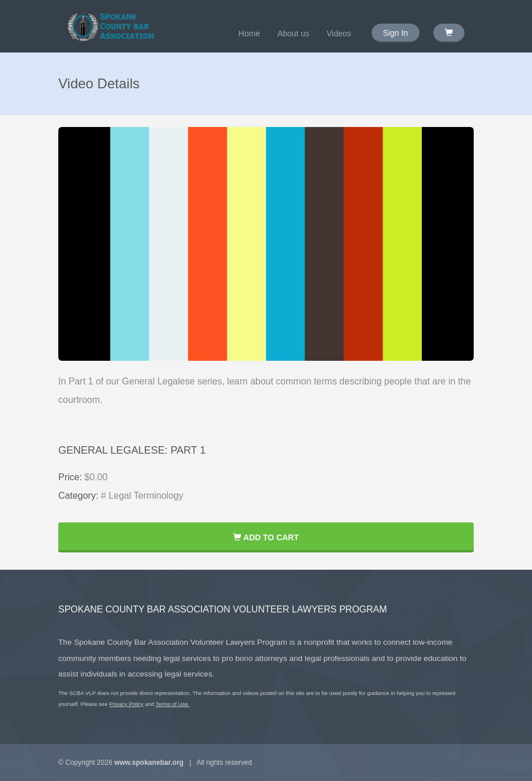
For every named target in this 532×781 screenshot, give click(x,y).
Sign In (396, 33)
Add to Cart (266, 537)
